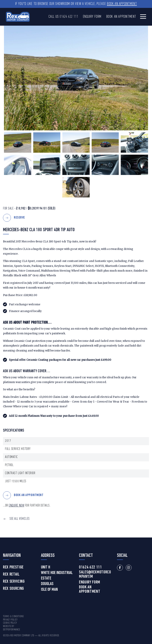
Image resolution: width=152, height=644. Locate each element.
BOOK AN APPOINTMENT (29, 495)
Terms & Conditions (13, 616)
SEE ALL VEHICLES (20, 519)
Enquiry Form (92, 17)
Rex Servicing (14, 582)
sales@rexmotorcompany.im (95, 575)
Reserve (19, 218)
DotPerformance (12, 630)
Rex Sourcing (13, 589)
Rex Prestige (13, 567)
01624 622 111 (69, 17)
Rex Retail (11, 575)
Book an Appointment (122, 4)
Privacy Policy (10, 620)
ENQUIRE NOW (16, 506)
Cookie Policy (10, 623)
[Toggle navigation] (143, 16)
